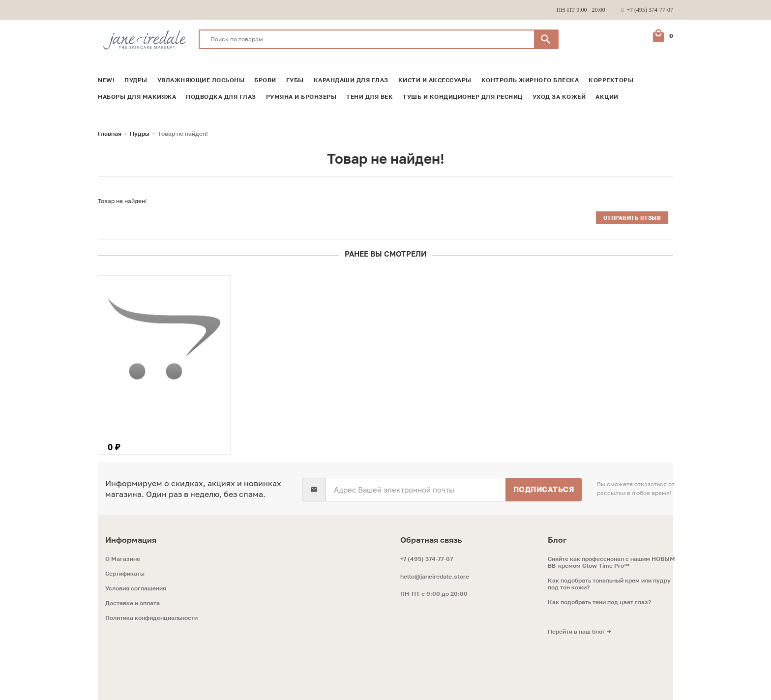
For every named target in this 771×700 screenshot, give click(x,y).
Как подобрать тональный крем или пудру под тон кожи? (609, 584)
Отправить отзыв (632, 218)
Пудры (136, 80)
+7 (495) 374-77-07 (427, 559)
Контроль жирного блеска (530, 80)
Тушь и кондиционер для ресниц (463, 97)
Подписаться (544, 489)
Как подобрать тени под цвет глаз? (599, 602)
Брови (265, 80)
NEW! (106, 80)
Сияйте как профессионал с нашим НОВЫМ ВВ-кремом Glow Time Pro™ (611, 562)
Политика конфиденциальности (151, 618)
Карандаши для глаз (351, 80)
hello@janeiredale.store (435, 576)
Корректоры (611, 80)
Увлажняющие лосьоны (201, 80)
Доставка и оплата (133, 603)
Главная (110, 134)
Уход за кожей (559, 97)
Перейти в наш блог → (579, 632)
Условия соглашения (136, 588)
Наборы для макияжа (137, 97)
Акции (607, 97)
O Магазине (123, 559)
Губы (295, 80)
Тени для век (370, 97)
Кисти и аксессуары (435, 80)
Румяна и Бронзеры (301, 97)
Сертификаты (125, 574)
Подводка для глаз (221, 97)
